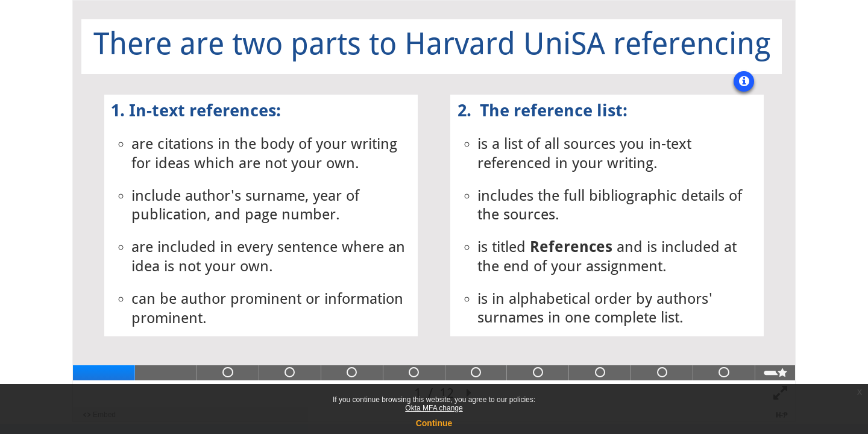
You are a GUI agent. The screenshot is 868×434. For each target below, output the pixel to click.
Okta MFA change (434, 408)
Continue (434, 423)
